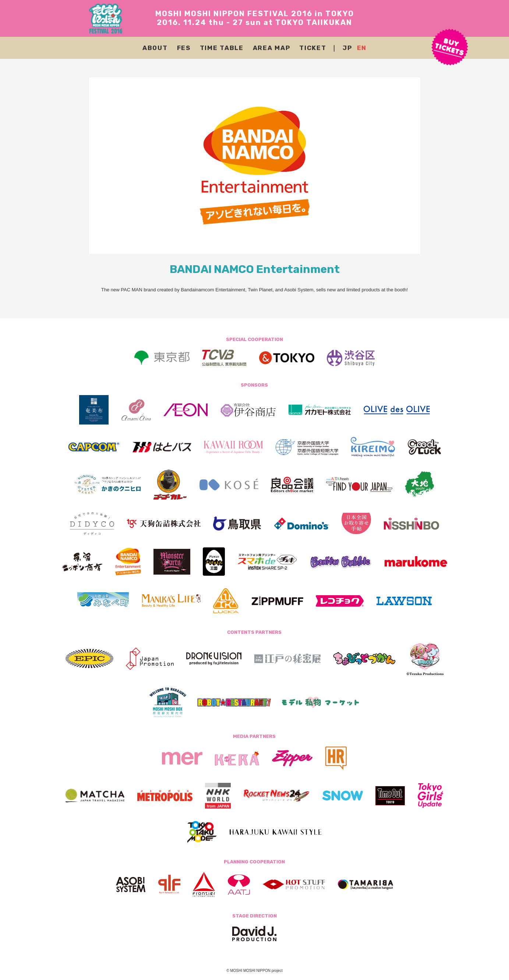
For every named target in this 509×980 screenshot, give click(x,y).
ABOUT (155, 48)
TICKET (313, 48)
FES (184, 48)
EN (362, 48)
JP (347, 48)
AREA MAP (272, 48)
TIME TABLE (222, 48)
